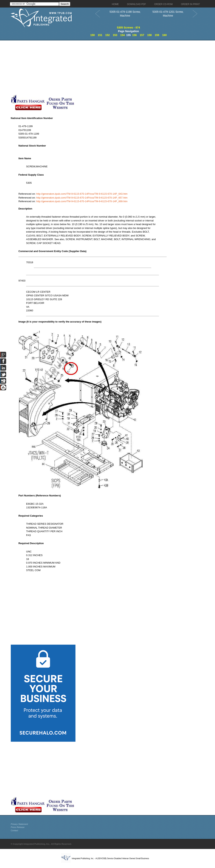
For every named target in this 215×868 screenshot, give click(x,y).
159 (157, 35)
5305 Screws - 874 (128, 28)
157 (142, 35)
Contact (14, 830)
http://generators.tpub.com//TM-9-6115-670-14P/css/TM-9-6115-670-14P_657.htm (82, 198)
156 (134, 35)
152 (107, 35)
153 (115, 35)
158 (149, 35)
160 (164, 35)
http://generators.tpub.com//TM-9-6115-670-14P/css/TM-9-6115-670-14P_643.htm (82, 194)
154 (123, 35)
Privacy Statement (19, 824)
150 (92, 35)
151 (100, 35)
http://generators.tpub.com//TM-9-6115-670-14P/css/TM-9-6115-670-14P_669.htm (82, 201)
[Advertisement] (93, 67)
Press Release (18, 827)
